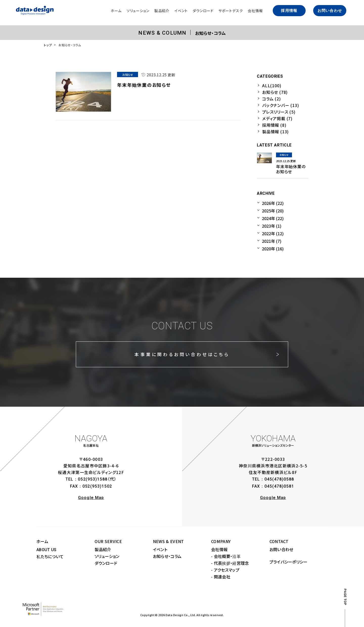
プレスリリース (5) (279, 112)
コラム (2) (271, 99)
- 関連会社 (221, 577)
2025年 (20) (273, 211)
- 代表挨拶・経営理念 (230, 563)
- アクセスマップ (225, 570)
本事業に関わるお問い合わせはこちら (182, 354)
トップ (48, 45)
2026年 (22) (273, 203)
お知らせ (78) (275, 92)
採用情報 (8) (274, 125)
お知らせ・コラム (167, 556)
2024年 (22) (273, 218)
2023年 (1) (272, 226)
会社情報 (219, 549)
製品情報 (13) (275, 132)
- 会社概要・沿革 (226, 556)
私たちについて (50, 556)
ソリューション (107, 556)
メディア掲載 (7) (277, 118)
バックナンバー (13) (281, 105)
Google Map (91, 498)
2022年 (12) (273, 233)
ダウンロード (106, 563)
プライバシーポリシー (289, 562)
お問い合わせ (330, 11)
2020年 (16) (273, 249)
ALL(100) (272, 85)
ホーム (42, 541)
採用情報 (289, 11)
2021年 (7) (272, 241)
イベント (160, 549)
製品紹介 (103, 549)
